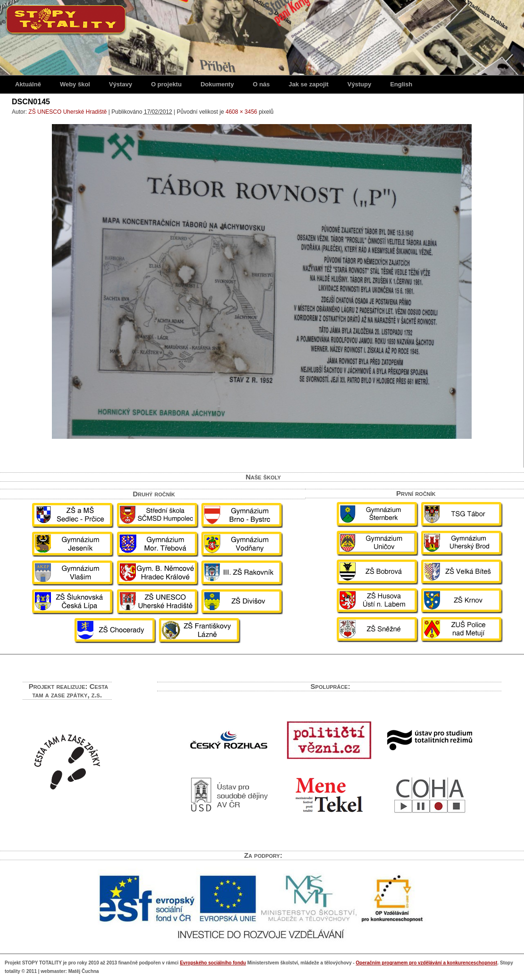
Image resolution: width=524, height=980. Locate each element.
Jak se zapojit (309, 84)
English (401, 84)
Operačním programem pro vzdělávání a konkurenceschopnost (426, 963)
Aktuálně (28, 84)
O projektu (166, 84)
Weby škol (75, 84)
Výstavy (121, 84)
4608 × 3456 (241, 112)
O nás (261, 84)
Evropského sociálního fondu (213, 963)
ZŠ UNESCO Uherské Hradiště (67, 112)
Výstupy (360, 84)
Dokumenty (217, 84)
